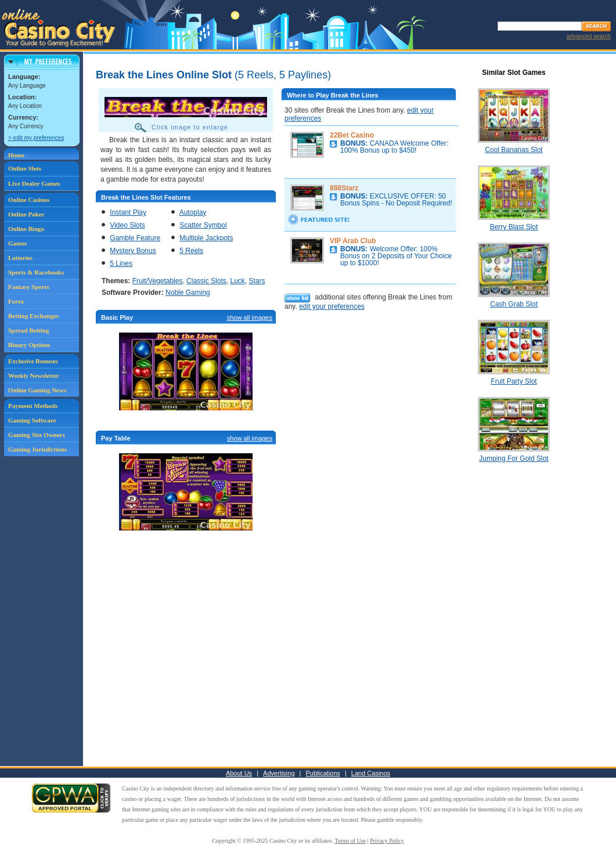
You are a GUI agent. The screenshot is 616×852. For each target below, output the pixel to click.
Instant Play (128, 212)
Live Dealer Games (34, 183)
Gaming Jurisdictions (37, 449)
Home (16, 155)
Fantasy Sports (29, 287)
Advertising (279, 773)
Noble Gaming (188, 293)
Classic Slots (206, 281)
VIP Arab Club (353, 241)
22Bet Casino (352, 135)
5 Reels (191, 251)
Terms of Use (351, 841)
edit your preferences (332, 306)
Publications (323, 773)
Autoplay (193, 212)
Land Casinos (371, 773)
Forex (16, 301)
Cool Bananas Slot (514, 150)
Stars (257, 281)
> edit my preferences (36, 138)
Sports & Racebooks (36, 272)
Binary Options (29, 345)
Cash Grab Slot (514, 304)
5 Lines (121, 263)
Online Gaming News (37, 390)
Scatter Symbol (203, 225)
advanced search (589, 36)
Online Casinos (29, 200)
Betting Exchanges (33, 316)
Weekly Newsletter (34, 376)
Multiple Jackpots (206, 238)
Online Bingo (26, 229)
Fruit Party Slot (514, 381)
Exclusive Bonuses (33, 361)
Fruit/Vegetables (158, 281)
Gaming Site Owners (37, 435)
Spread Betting (28, 330)
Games (17, 243)
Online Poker (26, 214)
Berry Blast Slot (514, 227)
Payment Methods (33, 406)
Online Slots (25, 168)
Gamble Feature (135, 238)
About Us (239, 773)
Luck (237, 281)
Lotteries (20, 258)
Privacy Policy (387, 841)
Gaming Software (32, 420)
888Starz (344, 188)
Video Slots (127, 225)
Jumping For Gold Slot (514, 459)
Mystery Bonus (133, 251)
